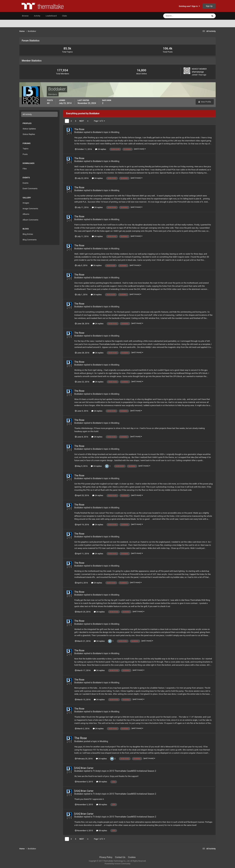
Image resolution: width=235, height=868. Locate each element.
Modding (115, 132)
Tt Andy (97, 771)
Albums (26, 214)
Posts (25, 154)
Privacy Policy (106, 857)
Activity (37, 16)
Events (25, 183)
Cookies (132, 857)
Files (25, 169)
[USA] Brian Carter (84, 768)
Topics (26, 149)
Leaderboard (51, 16)
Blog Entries (28, 234)
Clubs (65, 16)
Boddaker (79, 132)
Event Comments (30, 189)
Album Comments (30, 220)
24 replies (101, 149)
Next (82, 121)
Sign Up (209, 6)
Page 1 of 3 (100, 121)
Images (26, 203)
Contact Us (120, 857)
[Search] (177, 16)
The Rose (79, 129)
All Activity (27, 114)
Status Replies (29, 134)
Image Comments (30, 209)
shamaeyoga (198, 72)
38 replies (102, 782)
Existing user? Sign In (189, 6)
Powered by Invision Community (118, 864)
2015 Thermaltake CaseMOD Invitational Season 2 (133, 771)
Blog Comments (30, 240)
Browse (25, 16)
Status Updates (29, 129)
